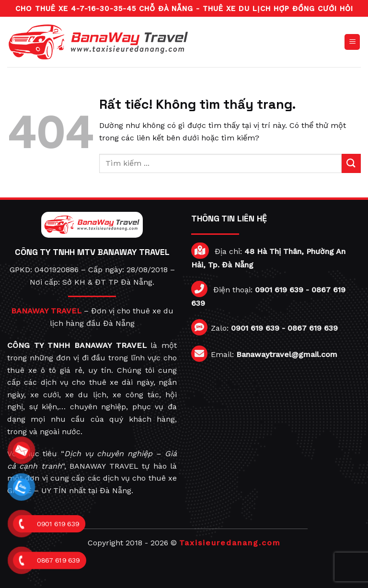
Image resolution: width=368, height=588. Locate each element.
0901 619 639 (279, 290)
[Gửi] (351, 163)
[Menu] (352, 42)
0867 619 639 (313, 328)
